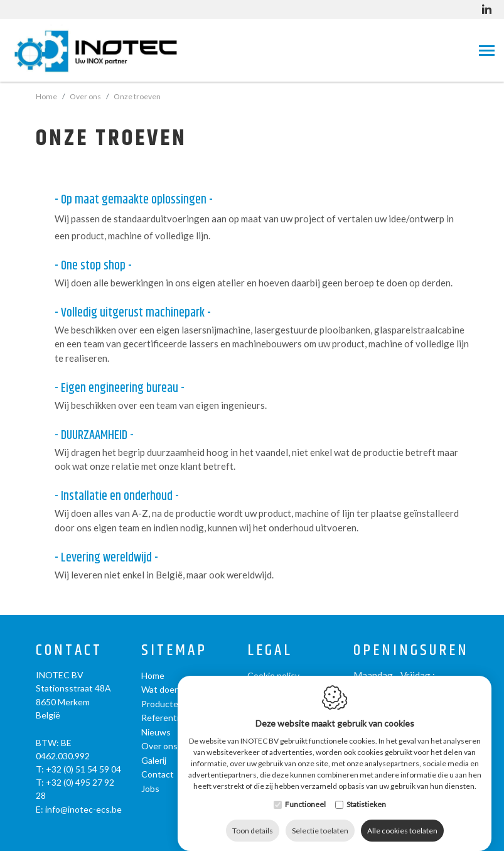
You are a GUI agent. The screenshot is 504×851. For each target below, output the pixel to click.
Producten (162, 704)
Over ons (159, 746)
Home (46, 96)
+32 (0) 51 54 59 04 (83, 769)
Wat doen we (167, 689)
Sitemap (174, 651)
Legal (270, 651)
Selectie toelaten (320, 818)
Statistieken (366, 792)
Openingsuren (411, 651)
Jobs (150, 789)
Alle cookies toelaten (402, 818)
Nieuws (156, 732)
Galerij (154, 760)
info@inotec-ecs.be (83, 809)
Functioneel (305, 792)
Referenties (165, 718)
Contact (69, 651)
